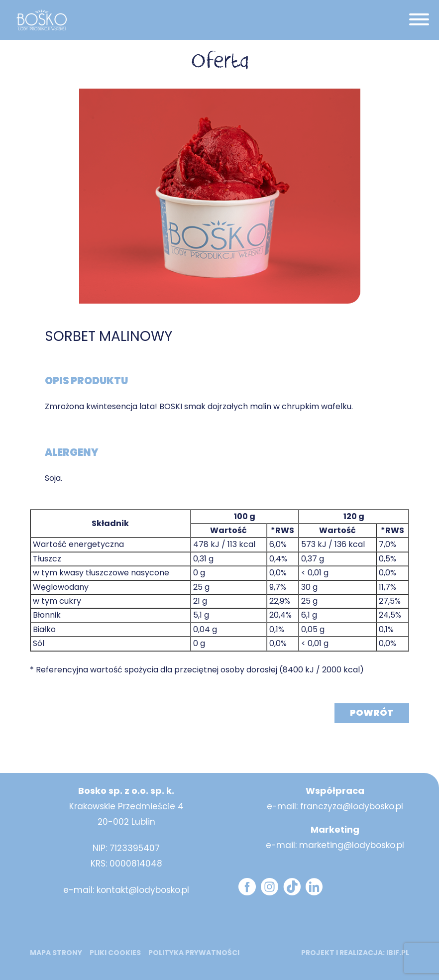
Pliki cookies (115, 953)
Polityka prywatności (194, 953)
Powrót (372, 712)
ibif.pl (398, 953)
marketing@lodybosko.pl (352, 845)
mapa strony (56, 953)
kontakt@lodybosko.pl (143, 890)
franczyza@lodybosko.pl (352, 806)
